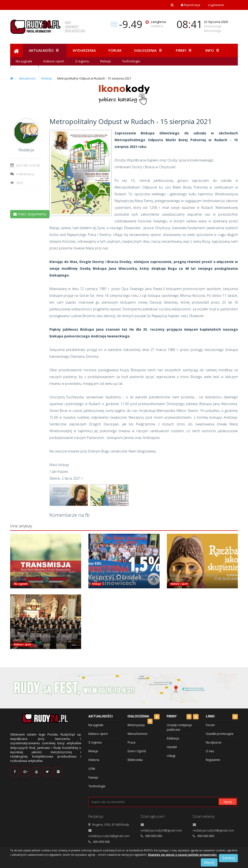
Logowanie (216, 5)
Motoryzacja (136, 725)
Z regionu (82, 61)
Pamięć (93, 777)
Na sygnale (24, 61)
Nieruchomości (138, 734)
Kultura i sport (54, 61)
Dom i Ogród (137, 751)
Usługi (171, 756)
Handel (172, 747)
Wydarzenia (84, 50)
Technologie (131, 61)
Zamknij (228, 858)
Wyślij (228, 802)
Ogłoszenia (149, 50)
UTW (92, 769)
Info (213, 50)
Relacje (106, 61)
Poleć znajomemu (30, 214)
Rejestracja (190, 5)
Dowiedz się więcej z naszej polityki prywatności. (183, 855)
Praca (132, 742)
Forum (115, 50)
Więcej (209, 862)
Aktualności (44, 50)
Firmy (184, 50)
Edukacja (173, 738)
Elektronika (135, 760)
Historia (94, 760)
